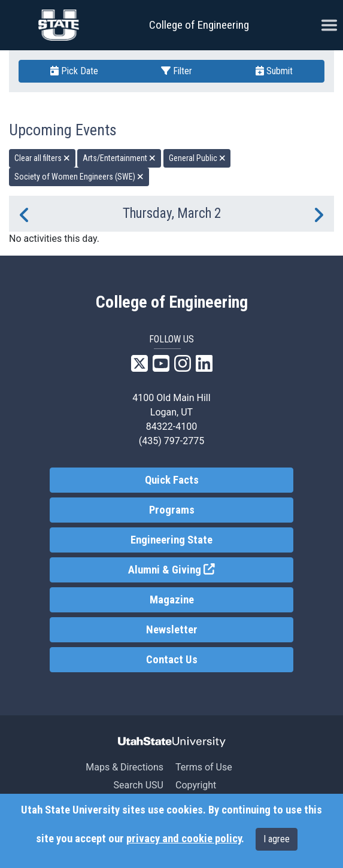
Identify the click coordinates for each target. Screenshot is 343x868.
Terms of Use (204, 767)
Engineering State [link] (171, 540)
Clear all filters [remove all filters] (42, 158)
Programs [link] (172, 510)
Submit (274, 71)
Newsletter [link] (172, 630)
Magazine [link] (172, 600)
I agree (277, 839)
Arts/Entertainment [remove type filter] (119, 158)
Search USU (139, 785)
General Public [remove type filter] (197, 158)
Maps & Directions (125, 767)
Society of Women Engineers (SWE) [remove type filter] (79, 177)
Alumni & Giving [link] (211, 569)
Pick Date (74, 71)
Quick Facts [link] (172, 480)
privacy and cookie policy (184, 839)
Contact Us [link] (172, 660)
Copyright (196, 785)
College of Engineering (199, 25)
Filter (177, 71)
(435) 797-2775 (171, 441)
